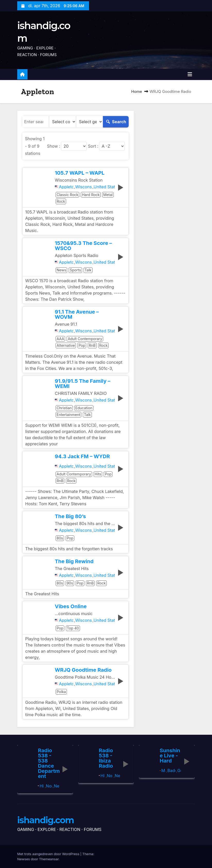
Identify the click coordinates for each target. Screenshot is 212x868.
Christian (64, 408)
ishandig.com (46, 820)
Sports (75, 270)
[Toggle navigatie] (190, 74)
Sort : (93, 146)
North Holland (49, 786)
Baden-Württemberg (171, 770)
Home (137, 91)
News (61, 270)
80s (60, 538)
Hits (98, 474)
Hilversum (42, 786)
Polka (61, 692)
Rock (61, 201)
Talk (88, 270)
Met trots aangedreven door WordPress (49, 854)
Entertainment (68, 415)
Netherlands (56, 786)
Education (84, 408)
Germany (179, 770)
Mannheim (163, 770)
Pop (82, 345)
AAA (60, 339)
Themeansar (49, 859)
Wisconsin (83, 187)
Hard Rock (91, 195)
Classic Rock (67, 195)
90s (70, 583)
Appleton (66, 187)
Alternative (66, 345)
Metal (108, 195)
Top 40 (73, 628)
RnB (92, 345)
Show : (54, 146)
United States (104, 187)
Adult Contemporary (85, 339)
